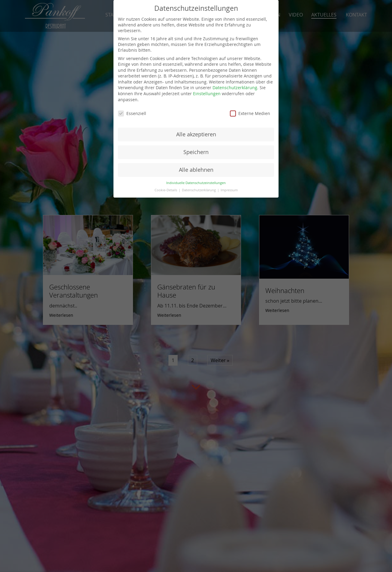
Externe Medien (250, 113)
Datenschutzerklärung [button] (199, 190)
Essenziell (132, 113)
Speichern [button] (196, 152)
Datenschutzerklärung (235, 88)
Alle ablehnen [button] (196, 170)
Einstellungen (207, 94)
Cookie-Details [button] (166, 190)
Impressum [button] (229, 190)
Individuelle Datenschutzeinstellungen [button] (196, 183)
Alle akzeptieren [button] (196, 134)
